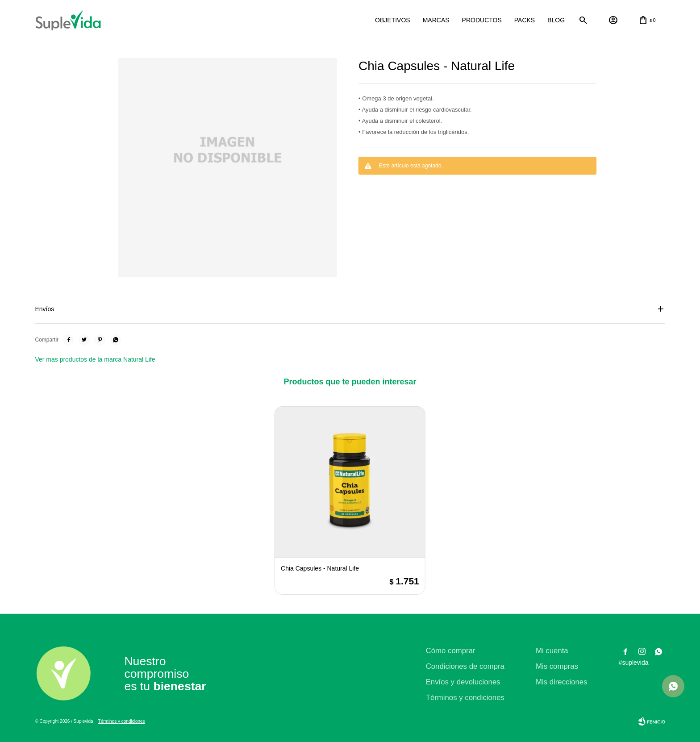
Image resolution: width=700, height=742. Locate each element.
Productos (482, 20)
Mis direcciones (562, 682)
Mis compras (557, 666)
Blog (556, 20)
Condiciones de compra (465, 666)
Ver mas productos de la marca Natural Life (95, 359)
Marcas (436, 20)
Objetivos (393, 20)
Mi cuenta (552, 651)
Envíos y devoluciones (463, 682)
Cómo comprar (451, 651)
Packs (525, 20)
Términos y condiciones (465, 698)
